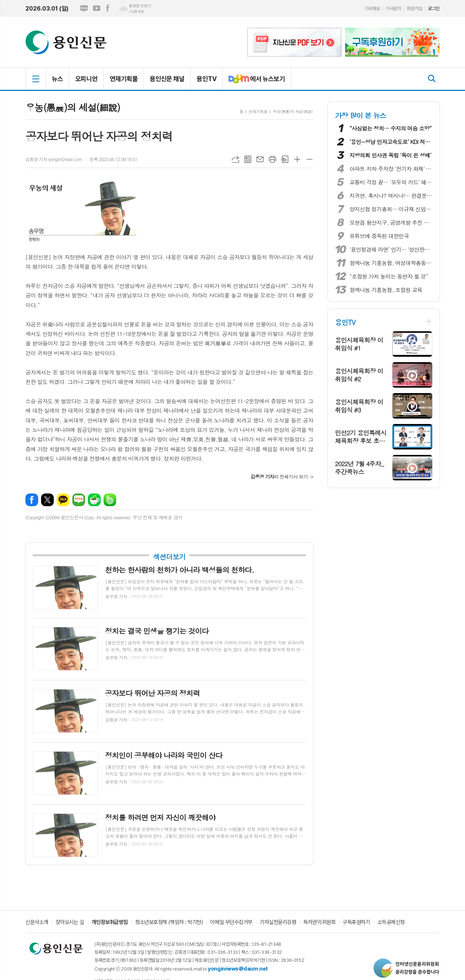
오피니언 (86, 79)
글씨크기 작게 (310, 159)
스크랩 (285, 159)
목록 (248, 159)
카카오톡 (63, 500)
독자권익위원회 (319, 923)
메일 (260, 159)
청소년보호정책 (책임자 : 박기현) (169, 923)
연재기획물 (124, 79)
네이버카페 (94, 500)
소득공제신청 (391, 923)
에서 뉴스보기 (254, 82)
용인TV (207, 79)
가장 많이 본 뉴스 (361, 115)
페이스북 (108, 8)
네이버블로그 (84, 8)
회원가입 (415, 9)
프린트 (272, 159)
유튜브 (97, 8)
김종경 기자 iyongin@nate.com (54, 159)
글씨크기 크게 (297, 159)
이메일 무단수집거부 (231, 923)
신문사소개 (37, 923)
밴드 (110, 500)
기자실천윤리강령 (278, 923)
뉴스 (58, 79)
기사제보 (372, 9)
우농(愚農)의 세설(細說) (293, 111)
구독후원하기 (356, 923)
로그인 (434, 9)
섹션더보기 (169, 557)
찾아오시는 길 (70, 923)
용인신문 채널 (167, 79)
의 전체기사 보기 (279, 477)
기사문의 (393, 9)
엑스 (47, 500)
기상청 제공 (136, 12)
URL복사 (235, 159)
